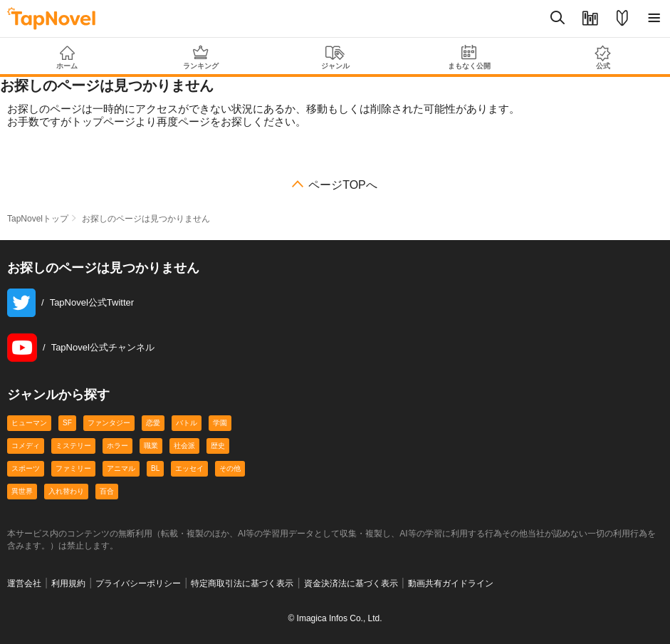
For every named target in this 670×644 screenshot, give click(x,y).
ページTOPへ (343, 185)
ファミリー (73, 468)
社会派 (184, 446)
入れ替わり (66, 491)
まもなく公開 (469, 57)
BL (155, 468)
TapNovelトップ (38, 219)
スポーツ (26, 468)
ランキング (201, 57)
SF (67, 423)
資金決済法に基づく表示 (351, 583)
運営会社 (24, 583)
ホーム (67, 58)
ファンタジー (109, 423)
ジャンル (335, 58)
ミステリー (73, 446)
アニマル (121, 468)
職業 (151, 446)
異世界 (22, 491)
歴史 (218, 446)
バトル (187, 423)
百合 (107, 491)
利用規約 (68, 583)
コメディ (26, 446)
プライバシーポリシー (138, 583)
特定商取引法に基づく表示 (242, 583)
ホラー (117, 446)
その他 (230, 468)
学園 (220, 423)
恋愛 (153, 423)
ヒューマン (29, 423)
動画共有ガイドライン (451, 583)
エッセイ (189, 468)
